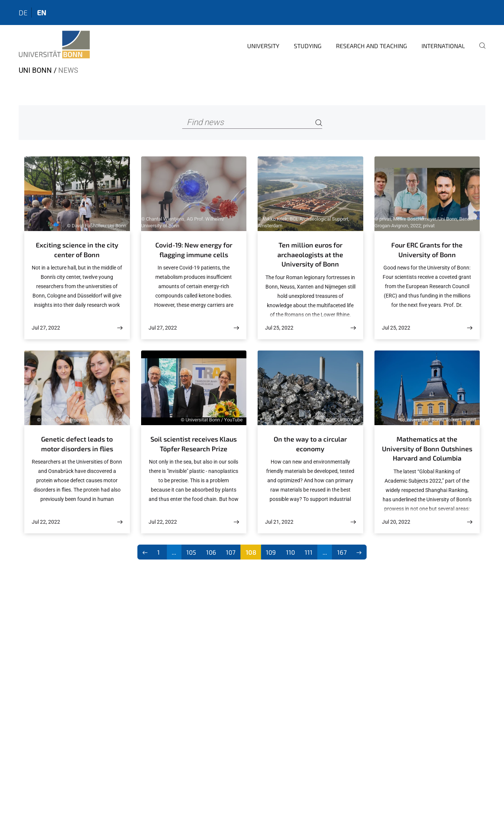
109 (271, 552)
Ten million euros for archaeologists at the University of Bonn (310, 254)
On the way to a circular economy (310, 444)
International (443, 46)
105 (191, 552)
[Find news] (252, 123)
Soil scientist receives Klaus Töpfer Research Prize (194, 444)
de (23, 13)
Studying (308, 46)
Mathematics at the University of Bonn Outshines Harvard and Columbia (427, 448)
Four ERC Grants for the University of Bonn (427, 250)
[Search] (319, 123)
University (263, 46)
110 (290, 552)
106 (211, 552)
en (42, 13)
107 (231, 552)
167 (342, 552)
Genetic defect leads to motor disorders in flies (77, 444)
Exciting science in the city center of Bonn (77, 250)
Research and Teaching (371, 46)
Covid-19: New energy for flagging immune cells (194, 250)
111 (309, 552)
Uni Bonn (35, 70)
